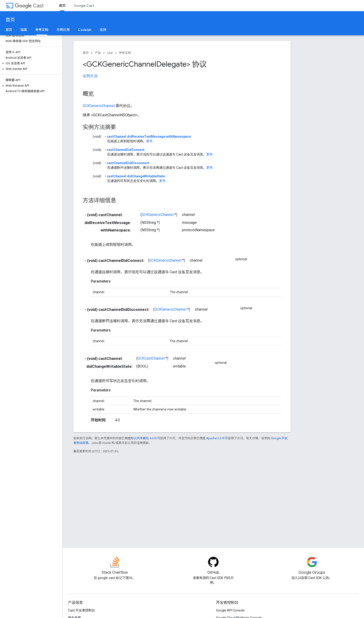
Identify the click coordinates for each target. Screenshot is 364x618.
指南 (24, 30)
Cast (29, 6)
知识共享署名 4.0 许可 (145, 438)
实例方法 (90, 76)
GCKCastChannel (151, 358)
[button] (30, 63)
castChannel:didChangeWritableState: (136, 176)
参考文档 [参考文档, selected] (42, 30)
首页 (10, 20)
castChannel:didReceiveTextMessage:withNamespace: (149, 137)
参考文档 (125, 53)
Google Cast (84, 6)
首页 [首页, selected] (62, 6)
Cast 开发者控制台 (81, 610)
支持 (103, 30)
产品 (98, 53)
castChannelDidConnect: (126, 150)
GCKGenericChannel (99, 106)
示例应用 (63, 30)
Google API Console (230, 610)
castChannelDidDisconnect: (128, 163)
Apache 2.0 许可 (217, 438)
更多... (151, 141)
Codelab (85, 30)
